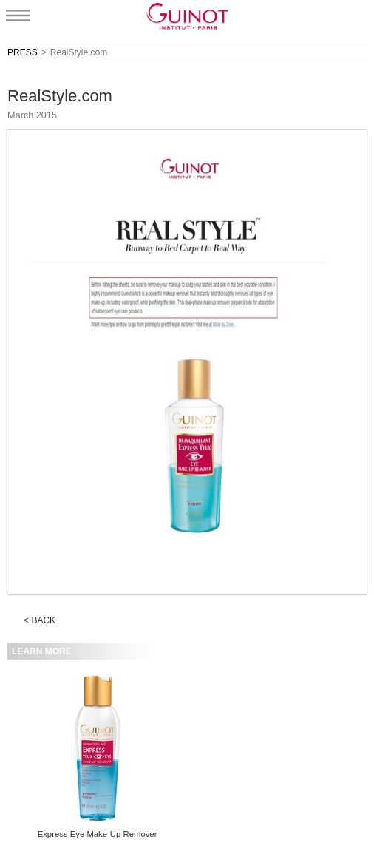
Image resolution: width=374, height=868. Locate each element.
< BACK (40, 620)
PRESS (23, 52)
